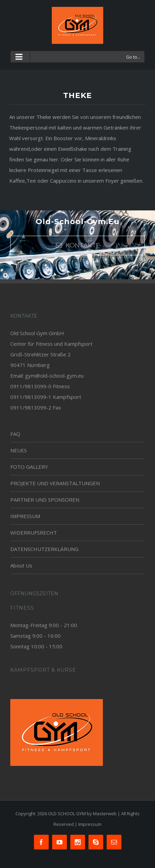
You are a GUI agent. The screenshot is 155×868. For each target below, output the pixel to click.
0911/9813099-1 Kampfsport (46, 397)
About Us (21, 565)
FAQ (15, 434)
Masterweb (105, 814)
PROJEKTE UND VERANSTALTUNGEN (55, 483)
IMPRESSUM (25, 516)
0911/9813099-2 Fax (36, 407)
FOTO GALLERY (29, 467)
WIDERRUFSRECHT (34, 533)
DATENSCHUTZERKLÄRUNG (44, 549)
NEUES (19, 450)
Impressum (90, 824)
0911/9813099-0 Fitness (40, 386)
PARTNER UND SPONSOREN (45, 500)
